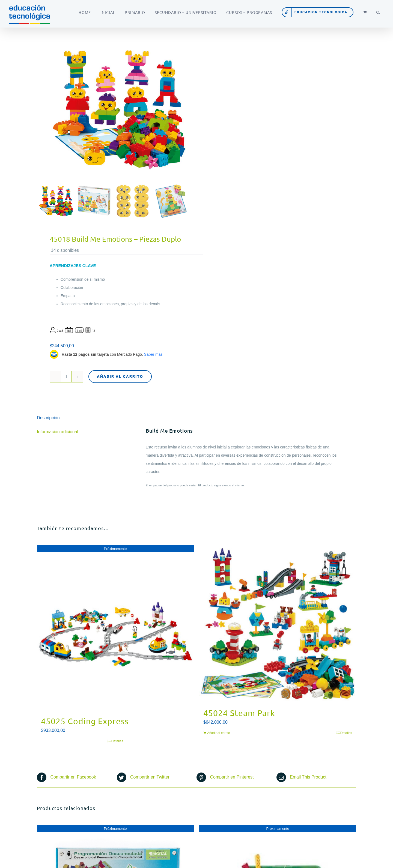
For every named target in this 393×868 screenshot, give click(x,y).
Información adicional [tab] (57, 432)
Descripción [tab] (48, 418)
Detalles (117, 741)
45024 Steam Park (239, 713)
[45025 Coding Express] (115, 628)
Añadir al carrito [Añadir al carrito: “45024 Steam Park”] (219, 733)
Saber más (153, 354)
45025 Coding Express (85, 721)
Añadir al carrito (120, 376)
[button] (378, 12)
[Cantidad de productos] (66, 377)
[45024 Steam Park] (278, 624)
